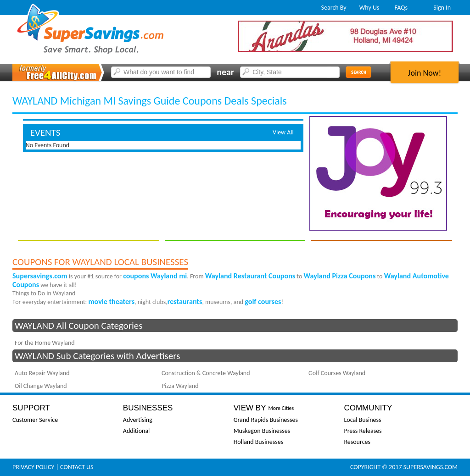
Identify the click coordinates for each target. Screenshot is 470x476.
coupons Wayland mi (155, 276)
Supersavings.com (40, 276)
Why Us (369, 8)
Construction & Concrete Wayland (206, 373)
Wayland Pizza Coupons (339, 276)
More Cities (281, 408)
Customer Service (35, 420)
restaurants (185, 302)
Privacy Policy (33, 467)
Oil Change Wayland (41, 386)
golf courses (263, 302)
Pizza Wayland (180, 386)
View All (283, 132)
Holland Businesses (259, 442)
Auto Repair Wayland (42, 373)
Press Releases (363, 431)
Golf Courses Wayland (337, 373)
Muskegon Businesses (262, 431)
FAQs (401, 8)
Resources (357, 442)
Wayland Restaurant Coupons (250, 276)
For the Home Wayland (45, 343)
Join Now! (425, 73)
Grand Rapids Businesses (266, 420)
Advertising (138, 420)
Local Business (362, 420)
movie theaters (112, 302)
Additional (136, 431)
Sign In (442, 8)
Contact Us (77, 467)
